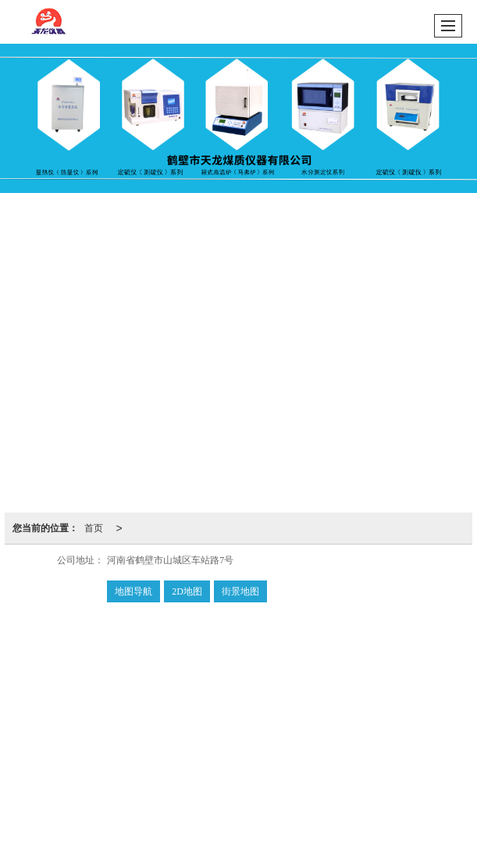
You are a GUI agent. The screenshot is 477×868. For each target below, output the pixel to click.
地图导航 (133, 591)
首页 (94, 528)
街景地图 (240, 591)
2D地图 (187, 591)
